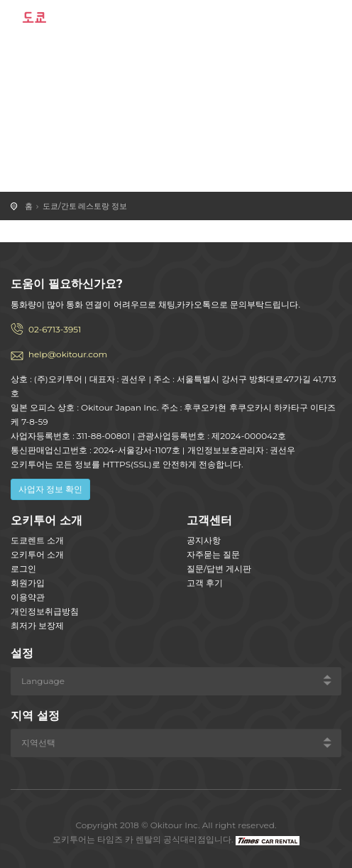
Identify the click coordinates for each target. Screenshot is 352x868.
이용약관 (28, 597)
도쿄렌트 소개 (37, 540)
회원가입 (28, 583)
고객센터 (209, 520)
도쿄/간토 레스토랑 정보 (85, 206)
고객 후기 (205, 583)
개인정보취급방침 (45, 611)
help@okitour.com (68, 354)
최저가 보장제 (37, 625)
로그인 (23, 569)
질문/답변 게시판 (219, 569)
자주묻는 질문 (213, 554)
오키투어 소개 (37, 554)
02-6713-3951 (55, 329)
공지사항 (204, 540)
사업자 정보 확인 (50, 489)
